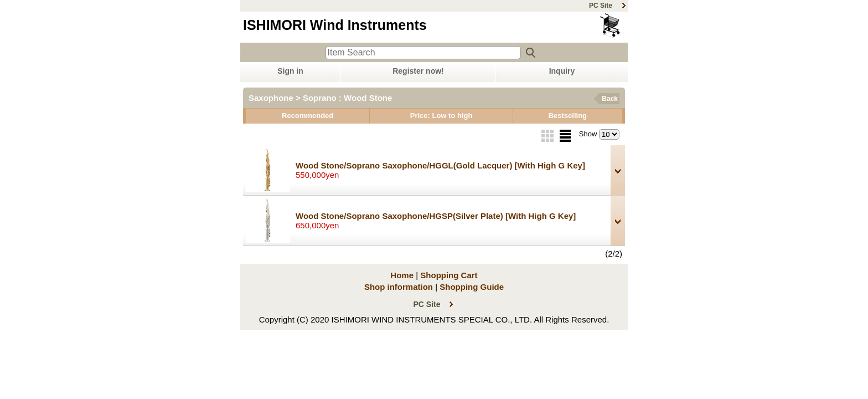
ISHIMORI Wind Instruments (335, 25)
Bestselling (568, 116)
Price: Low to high (441, 116)
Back (610, 99)
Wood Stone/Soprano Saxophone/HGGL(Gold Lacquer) (440, 165)
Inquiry (562, 71)
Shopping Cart (611, 26)
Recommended (308, 116)
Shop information (399, 287)
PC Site (601, 6)
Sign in (290, 71)
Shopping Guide (472, 287)
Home (402, 275)
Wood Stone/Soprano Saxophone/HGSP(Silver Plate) (436, 216)
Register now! (418, 71)
